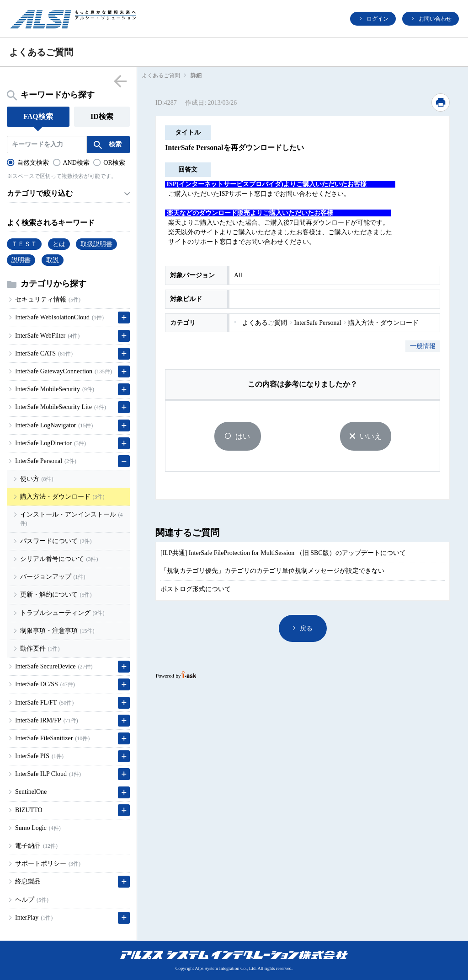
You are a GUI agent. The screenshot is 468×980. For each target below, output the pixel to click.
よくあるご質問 (161, 75)
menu (120, 81)
